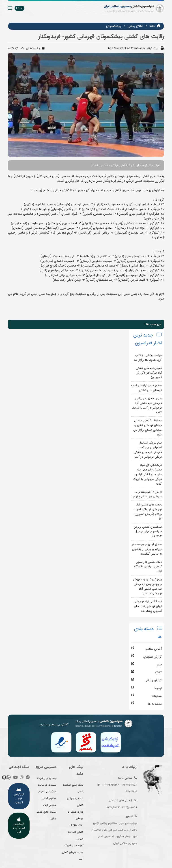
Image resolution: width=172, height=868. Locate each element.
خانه (152, 26)
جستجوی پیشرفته (47, 778)
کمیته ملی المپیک (74, 845)
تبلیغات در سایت (47, 785)
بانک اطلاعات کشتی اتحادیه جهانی (75, 832)
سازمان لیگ (50, 805)
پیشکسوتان (113, 26)
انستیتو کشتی (49, 798)
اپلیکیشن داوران (47, 792)
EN (19, 8)
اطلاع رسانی (135, 26)
